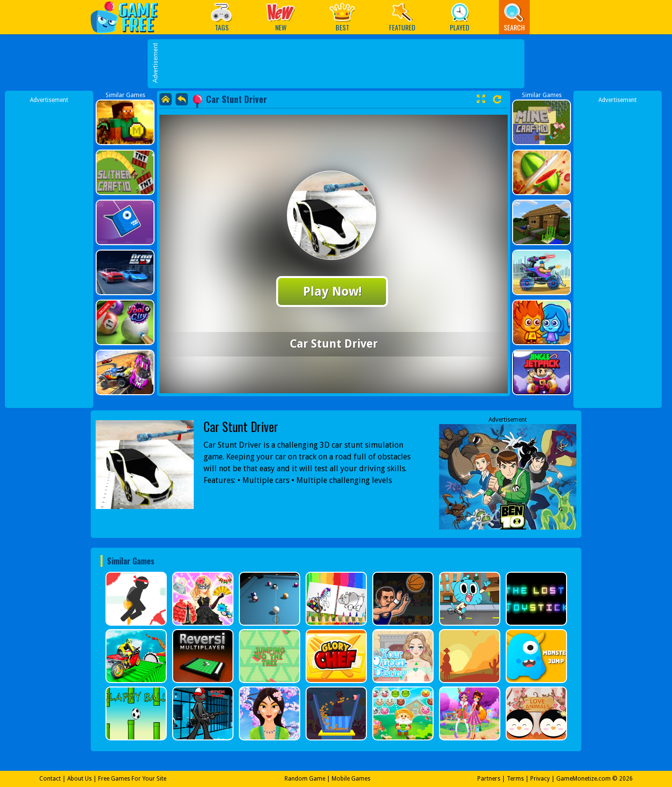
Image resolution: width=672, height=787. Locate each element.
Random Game (305, 779)
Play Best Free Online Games (129, 17)
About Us (79, 779)
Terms (515, 779)
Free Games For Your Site (132, 779)
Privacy (540, 779)
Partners (489, 779)
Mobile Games (351, 779)
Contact (50, 779)
